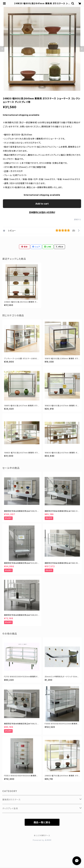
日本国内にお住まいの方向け (42, 212)
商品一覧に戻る (42, 822)
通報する (78, 219)
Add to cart (42, 204)
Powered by (42, 840)
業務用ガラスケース (11, 800)
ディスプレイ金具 (10, 808)
